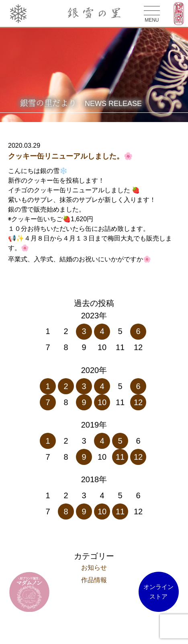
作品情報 (94, 580)
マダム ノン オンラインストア (29, 592)
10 (102, 402)
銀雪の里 (94, 14)
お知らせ (94, 568)
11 (120, 457)
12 (138, 402)
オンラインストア (158, 592)
